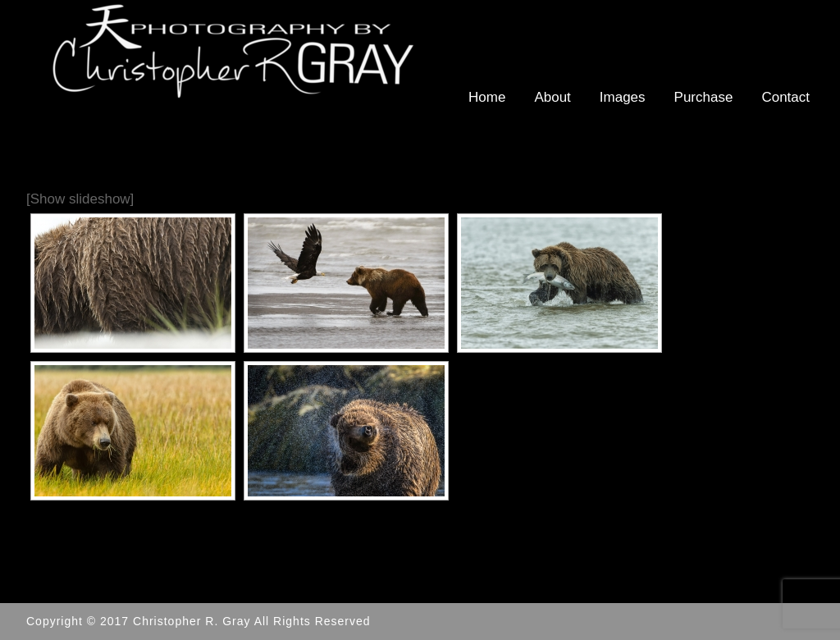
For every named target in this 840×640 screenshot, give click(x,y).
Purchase (704, 97)
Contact (785, 97)
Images (623, 97)
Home (487, 97)
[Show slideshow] (80, 199)
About (552, 97)
